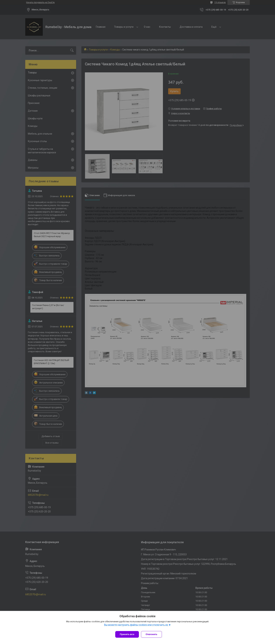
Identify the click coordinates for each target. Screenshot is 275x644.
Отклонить (153, 634)
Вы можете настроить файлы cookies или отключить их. (136, 626)
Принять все (127, 634)
